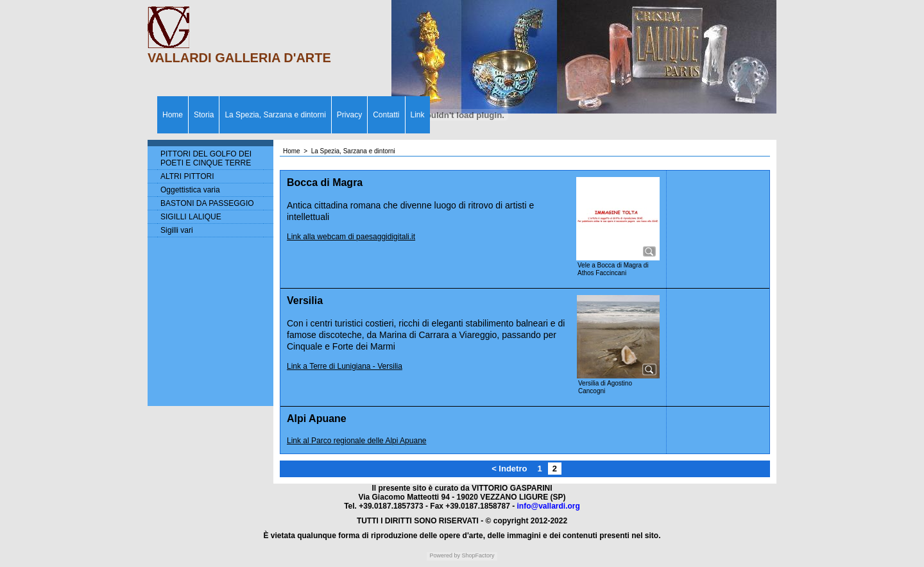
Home (173, 115)
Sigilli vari (177, 230)
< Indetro (509, 469)
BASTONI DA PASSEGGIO (207, 203)
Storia (204, 115)
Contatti (386, 115)
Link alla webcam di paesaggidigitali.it (351, 237)
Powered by (445, 555)
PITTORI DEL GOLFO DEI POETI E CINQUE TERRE (206, 158)
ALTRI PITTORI (187, 176)
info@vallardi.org (548, 506)
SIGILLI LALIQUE (191, 217)
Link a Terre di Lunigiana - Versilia (345, 366)
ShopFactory (477, 555)
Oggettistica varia (190, 190)
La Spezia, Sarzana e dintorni (275, 115)
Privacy (349, 115)
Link (418, 115)
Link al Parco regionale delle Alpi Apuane (357, 441)
